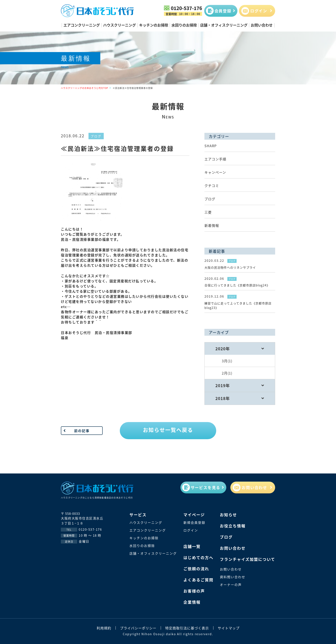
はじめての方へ (198, 557)
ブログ (96, 136)
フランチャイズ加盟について (247, 559)
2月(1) (227, 373)
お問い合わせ (262, 25)
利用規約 (104, 628)
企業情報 (192, 602)
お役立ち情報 (233, 526)
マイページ (194, 515)
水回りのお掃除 (184, 25)
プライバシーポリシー (138, 628)
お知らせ (228, 515)
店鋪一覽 (192, 546)
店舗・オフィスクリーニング (224, 25)
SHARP (211, 146)
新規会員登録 (194, 522)
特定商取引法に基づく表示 (187, 628)
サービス (138, 515)
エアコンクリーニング (82, 25)
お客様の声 (194, 591)
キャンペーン (215, 172)
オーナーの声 (231, 585)
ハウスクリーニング (119, 25)
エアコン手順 (215, 159)
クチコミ (212, 186)
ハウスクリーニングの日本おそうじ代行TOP (84, 88)
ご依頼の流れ (196, 569)
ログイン (191, 530)
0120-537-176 (186, 8)
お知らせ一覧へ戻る (168, 430)
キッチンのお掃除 (154, 25)
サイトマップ (229, 628)
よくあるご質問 (198, 580)
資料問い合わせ (233, 577)
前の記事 (82, 431)
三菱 (208, 212)
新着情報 (212, 225)
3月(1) (227, 361)
